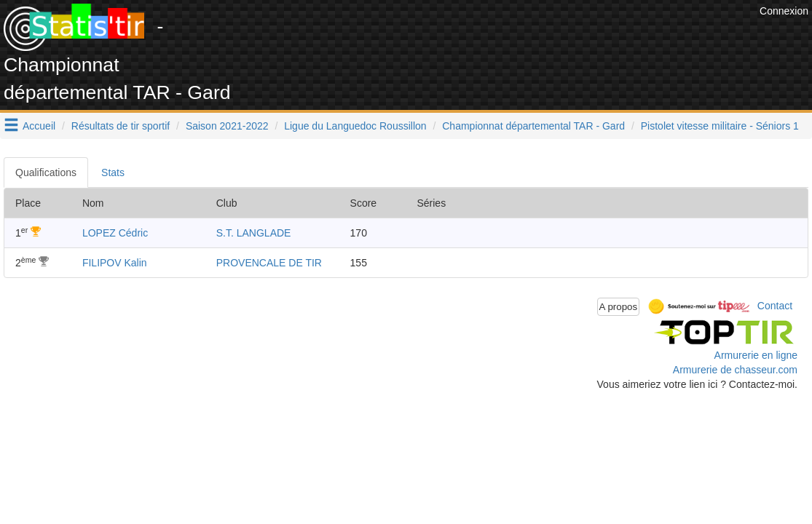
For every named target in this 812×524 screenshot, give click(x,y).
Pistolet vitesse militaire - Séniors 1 (720, 126)
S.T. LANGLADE (254, 233)
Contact (775, 306)
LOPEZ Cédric (115, 233)
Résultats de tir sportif (121, 126)
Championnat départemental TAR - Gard (533, 126)
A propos (619, 307)
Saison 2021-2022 (227, 126)
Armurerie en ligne (756, 355)
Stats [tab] (113, 172)
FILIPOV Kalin (115, 263)
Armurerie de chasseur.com (735, 370)
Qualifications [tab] (46, 172)
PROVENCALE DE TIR (269, 263)
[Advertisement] (491, 36)
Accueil (39, 126)
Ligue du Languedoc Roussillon (355, 126)
